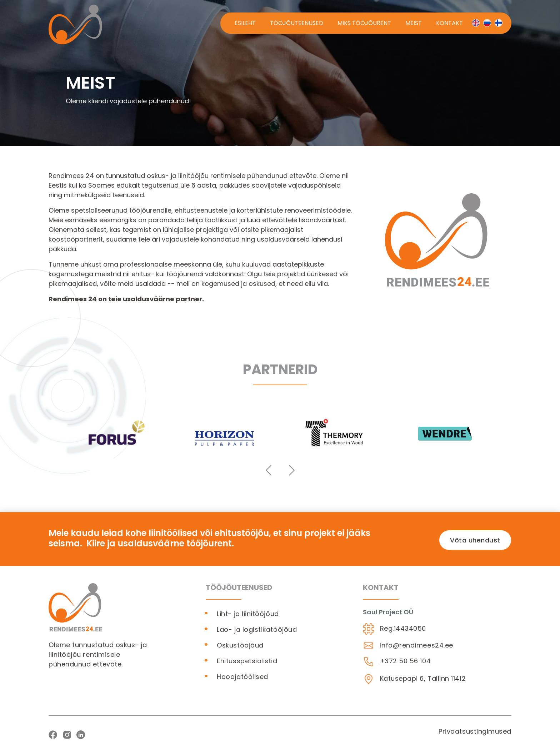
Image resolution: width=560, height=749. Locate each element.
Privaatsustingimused (475, 731)
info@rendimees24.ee (417, 645)
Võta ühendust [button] (475, 540)
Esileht (245, 23)
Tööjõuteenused (297, 23)
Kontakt (449, 23)
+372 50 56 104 (406, 661)
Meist (414, 23)
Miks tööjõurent (364, 23)
